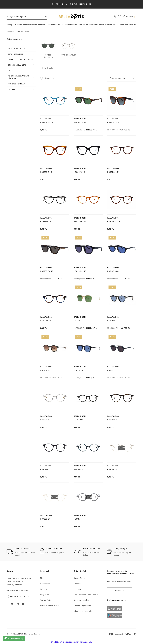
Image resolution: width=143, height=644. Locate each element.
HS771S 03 (78, 321)
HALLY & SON (23, 32)
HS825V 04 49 (46, 122)
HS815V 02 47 (46, 321)
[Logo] (71, 17)
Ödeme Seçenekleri (82, 606)
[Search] (27, 17)
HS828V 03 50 (80, 222)
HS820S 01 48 (80, 271)
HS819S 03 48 (113, 271)
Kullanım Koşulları (82, 600)
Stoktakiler (49, 78)
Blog (42, 578)
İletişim (43, 589)
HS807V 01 (112, 469)
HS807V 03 (45, 420)
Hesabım (78, 589)
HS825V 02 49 (113, 222)
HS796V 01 (45, 370)
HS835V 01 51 (80, 172)
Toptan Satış (46, 600)
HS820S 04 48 (47, 271)
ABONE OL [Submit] (120, 590)
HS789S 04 (45, 519)
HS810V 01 (78, 370)
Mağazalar (44, 595)
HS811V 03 (112, 370)
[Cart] (130, 17)
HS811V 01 (78, 519)
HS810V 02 (112, 420)
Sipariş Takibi (79, 578)
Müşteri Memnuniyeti (50, 606)
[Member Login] (115, 17)
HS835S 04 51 (113, 122)
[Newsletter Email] (122, 582)
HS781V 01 (112, 321)
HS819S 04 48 (80, 122)
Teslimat (78, 584)
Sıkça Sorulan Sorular (83, 611)
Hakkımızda (45, 584)
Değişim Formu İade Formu (86, 595)
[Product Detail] (79, 89)
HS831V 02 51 (113, 172)
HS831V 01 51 (46, 222)
